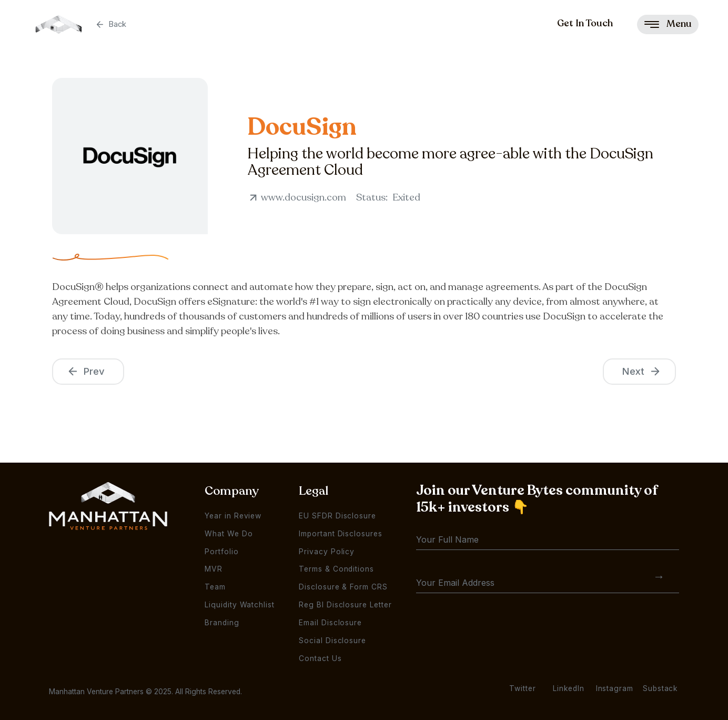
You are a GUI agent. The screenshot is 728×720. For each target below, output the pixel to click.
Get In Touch (585, 23)
